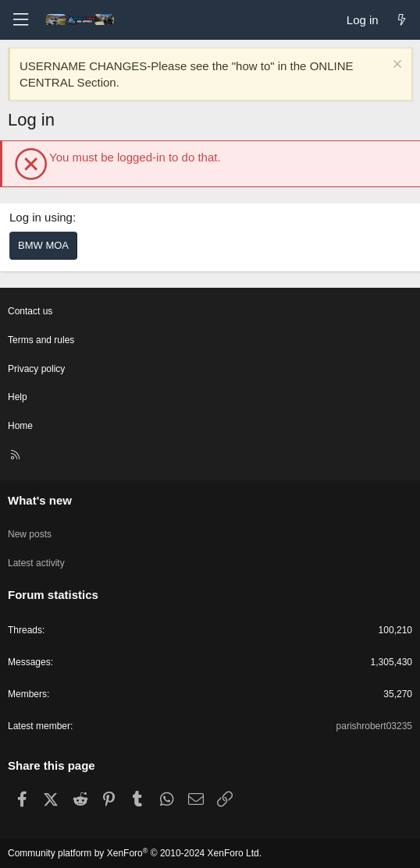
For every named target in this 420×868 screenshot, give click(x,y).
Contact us (30, 311)
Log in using (41, 217)
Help (18, 397)
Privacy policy (36, 369)
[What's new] (402, 20)
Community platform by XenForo (135, 853)
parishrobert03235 (374, 726)
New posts (30, 534)
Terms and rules (41, 340)
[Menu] (20, 20)
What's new (40, 500)
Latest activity (36, 563)
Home (20, 426)
